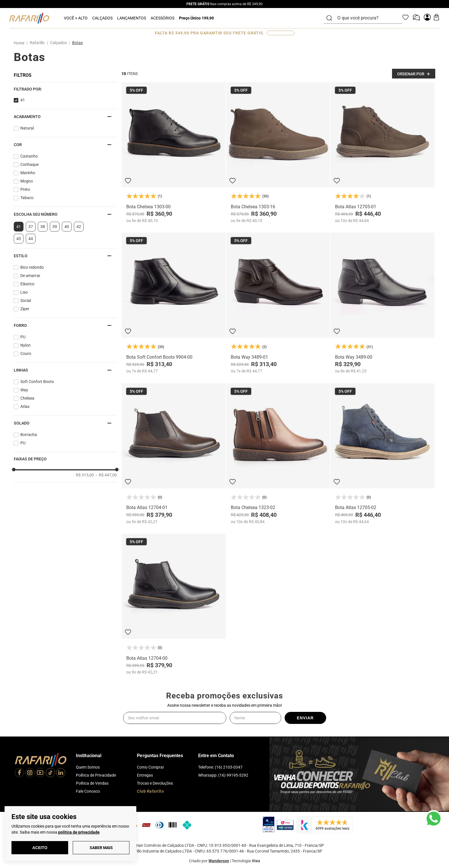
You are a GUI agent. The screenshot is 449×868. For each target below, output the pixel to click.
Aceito (40, 848)
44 (31, 239)
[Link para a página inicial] (20, 43)
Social (26, 301)
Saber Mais (101, 848)
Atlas (25, 406)
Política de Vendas (92, 783)
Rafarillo (37, 43)
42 (79, 227)
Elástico (27, 284)
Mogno (27, 181)
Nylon (25, 345)
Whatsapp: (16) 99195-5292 (223, 775)
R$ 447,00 (106, 475)
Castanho (29, 156)
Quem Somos (88, 767)
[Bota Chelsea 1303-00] (174, 153)
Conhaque (29, 164)
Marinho (28, 173)
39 (55, 227)
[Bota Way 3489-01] (278, 303)
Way (24, 390)
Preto (25, 189)
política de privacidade (79, 832)
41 (23, 100)
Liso (24, 292)
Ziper (25, 309)
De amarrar (30, 276)
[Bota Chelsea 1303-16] (278, 153)
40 (67, 227)
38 (43, 227)
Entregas (145, 775)
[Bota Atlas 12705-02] (382, 454)
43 (19, 239)
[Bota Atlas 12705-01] (382, 153)
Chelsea (27, 398)
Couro (26, 354)
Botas (77, 43)
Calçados (58, 43)
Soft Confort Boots (37, 382)
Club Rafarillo (150, 791)
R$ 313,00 (85, 475)
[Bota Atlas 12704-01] (174, 454)
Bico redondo (32, 267)
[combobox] (366, 18)
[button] (65, 89)
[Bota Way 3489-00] (382, 303)
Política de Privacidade (96, 775)
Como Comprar (150, 767)
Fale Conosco (88, 791)
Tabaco (27, 198)
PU (23, 337)
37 (31, 227)
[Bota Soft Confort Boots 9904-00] (174, 303)
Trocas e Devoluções (155, 783)
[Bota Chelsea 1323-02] (278, 454)
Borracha (29, 435)
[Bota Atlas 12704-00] (174, 604)
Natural (27, 128)
